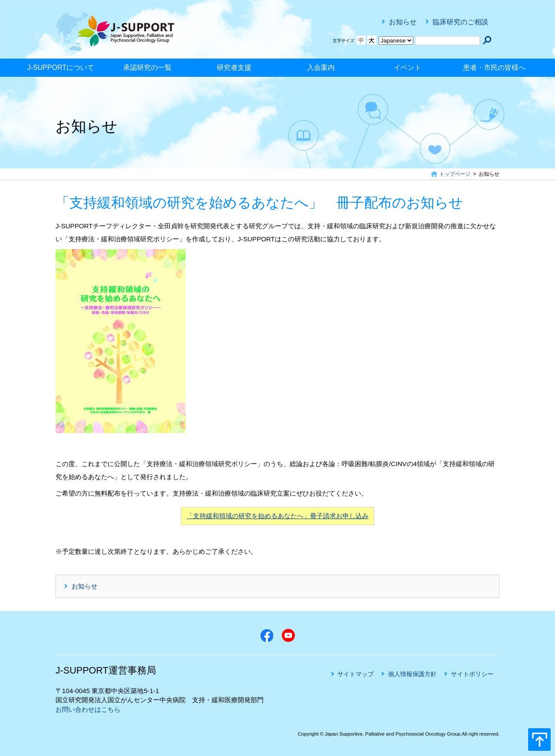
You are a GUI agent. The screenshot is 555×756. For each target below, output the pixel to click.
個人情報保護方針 (412, 674)
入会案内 (321, 67)
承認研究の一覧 (147, 67)
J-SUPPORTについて (61, 67)
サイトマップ (356, 674)
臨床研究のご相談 (460, 22)
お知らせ (403, 22)
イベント (408, 67)
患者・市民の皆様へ (494, 67)
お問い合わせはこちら (88, 709)
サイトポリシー (472, 674)
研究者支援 (234, 67)
